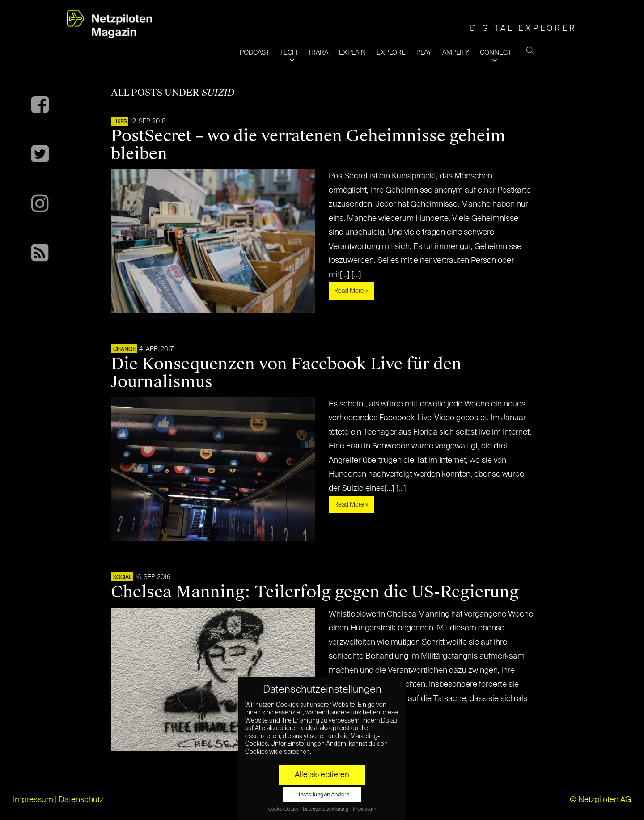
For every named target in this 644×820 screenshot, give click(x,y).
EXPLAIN (352, 53)
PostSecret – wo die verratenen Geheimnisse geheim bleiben (308, 145)
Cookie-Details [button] (284, 809)
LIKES (120, 122)
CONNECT (496, 53)
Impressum (33, 800)
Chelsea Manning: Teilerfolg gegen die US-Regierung (315, 592)
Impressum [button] (364, 809)
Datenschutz (81, 800)
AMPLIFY (456, 53)
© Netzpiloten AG (600, 800)
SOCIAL (122, 578)
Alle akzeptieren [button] (322, 775)
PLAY (424, 53)
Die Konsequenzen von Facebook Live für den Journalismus (286, 373)
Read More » (351, 291)
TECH (288, 53)
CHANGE (124, 350)
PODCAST (254, 53)
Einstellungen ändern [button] (322, 795)
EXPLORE (391, 53)
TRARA (318, 53)
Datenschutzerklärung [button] (326, 809)
